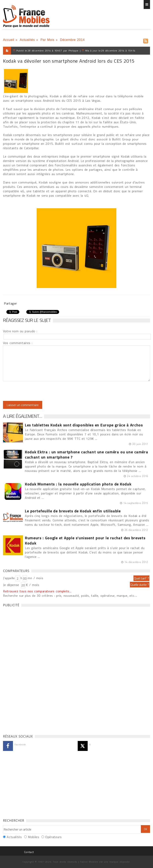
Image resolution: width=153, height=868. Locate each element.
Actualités (27, 40)
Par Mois (47, 40)
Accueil (9, 40)
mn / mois (35, 578)
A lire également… (23, 416)
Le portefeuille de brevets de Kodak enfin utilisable (73, 511)
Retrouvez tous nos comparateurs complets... (37, 591)
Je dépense (12, 585)
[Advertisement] (33, 670)
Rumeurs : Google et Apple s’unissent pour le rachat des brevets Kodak (85, 541)
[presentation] (36, 391)
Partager (10, 303)
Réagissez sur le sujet (27, 320)
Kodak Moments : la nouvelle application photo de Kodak (78, 484)
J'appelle (9, 578)
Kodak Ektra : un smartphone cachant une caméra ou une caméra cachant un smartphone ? (86, 455)
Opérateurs (53, 837)
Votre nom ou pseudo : (20, 331)
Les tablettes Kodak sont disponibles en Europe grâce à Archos (84, 425)
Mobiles (33, 837)
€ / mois (32, 585)
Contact (29, 852)
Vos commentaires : (18, 343)
